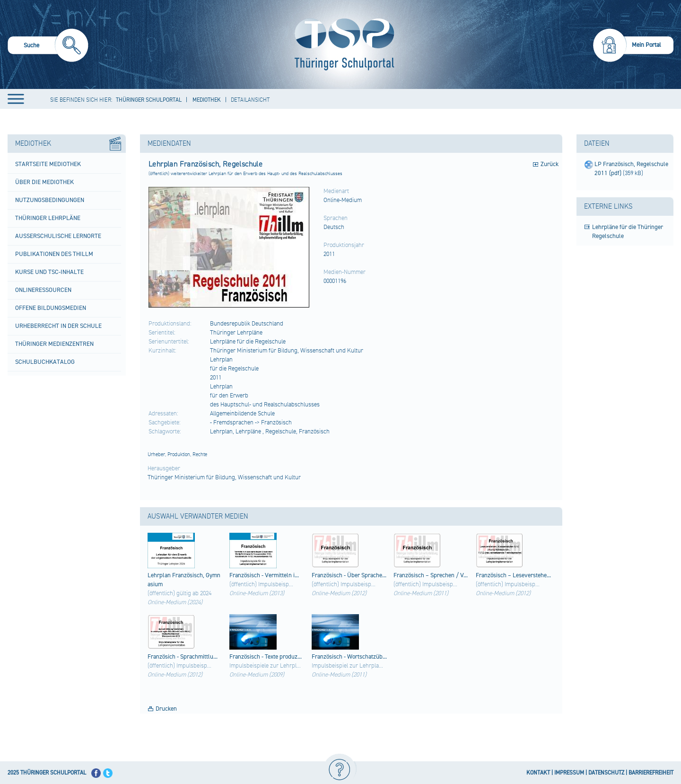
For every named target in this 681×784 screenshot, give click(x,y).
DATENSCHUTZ (606, 773)
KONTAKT (538, 773)
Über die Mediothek (44, 182)
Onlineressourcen (43, 290)
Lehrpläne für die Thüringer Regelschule (628, 232)
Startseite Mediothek (48, 164)
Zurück (550, 164)
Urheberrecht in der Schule (58, 326)
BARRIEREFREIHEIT (651, 773)
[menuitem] (48, 47)
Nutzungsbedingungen (50, 200)
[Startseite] (342, 44)
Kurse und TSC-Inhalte (49, 272)
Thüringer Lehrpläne (48, 218)
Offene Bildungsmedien (51, 308)
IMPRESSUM (569, 773)
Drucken (166, 709)
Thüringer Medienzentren (54, 344)
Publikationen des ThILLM (54, 254)
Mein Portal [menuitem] (646, 45)
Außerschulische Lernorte (58, 236)
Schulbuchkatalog (45, 362)
